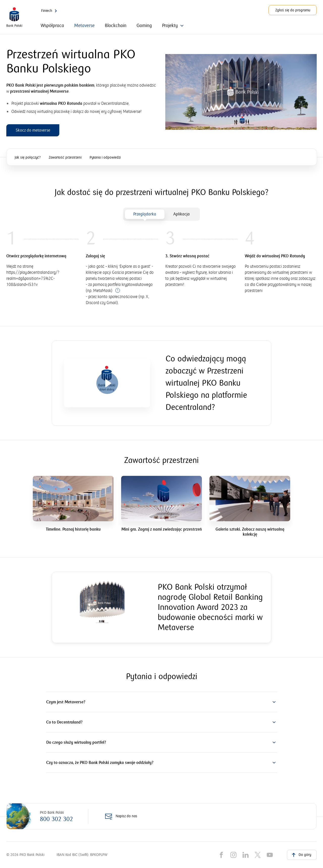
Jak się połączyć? (28, 158)
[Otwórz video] (107, 383)
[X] (258, 855)
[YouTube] (270, 855)
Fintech (50, 11)
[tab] (145, 214)
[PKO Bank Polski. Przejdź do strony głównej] (14, 17)
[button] (162, 702)
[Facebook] (221, 855)
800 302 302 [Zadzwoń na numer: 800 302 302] (56, 819)
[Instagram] (233, 855)
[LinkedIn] (246, 855)
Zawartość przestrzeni (65, 158)
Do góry (301, 855)
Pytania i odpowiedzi (105, 158)
